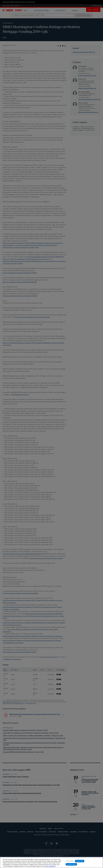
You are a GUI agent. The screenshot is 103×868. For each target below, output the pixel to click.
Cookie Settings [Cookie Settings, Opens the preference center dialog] (70, 861)
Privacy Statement (50, 866)
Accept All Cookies (71, 864)
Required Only (80, 861)
